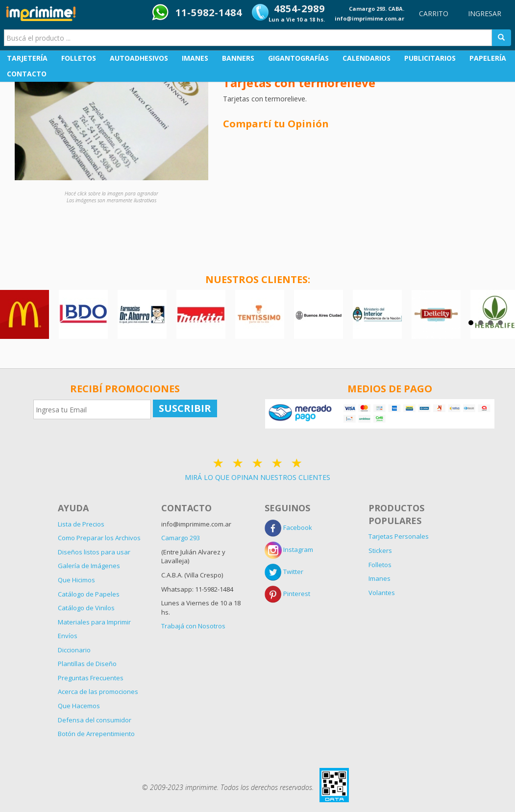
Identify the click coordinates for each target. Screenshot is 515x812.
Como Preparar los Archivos (99, 538)
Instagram (289, 549)
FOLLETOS (79, 58)
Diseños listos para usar (94, 552)
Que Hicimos (76, 580)
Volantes (382, 593)
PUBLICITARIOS (430, 58)
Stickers (380, 550)
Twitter (284, 572)
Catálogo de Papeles (89, 594)
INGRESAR (485, 13)
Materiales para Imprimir (94, 622)
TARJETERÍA (27, 58)
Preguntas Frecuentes (91, 678)
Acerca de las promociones (98, 692)
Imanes (380, 578)
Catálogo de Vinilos (86, 608)
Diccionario (74, 650)
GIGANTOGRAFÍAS (298, 58)
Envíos (68, 636)
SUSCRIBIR (185, 408)
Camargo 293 (181, 538)
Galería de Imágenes (89, 566)
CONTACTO (27, 74)
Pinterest (287, 594)
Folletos (380, 565)
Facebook (288, 527)
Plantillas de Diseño (87, 664)
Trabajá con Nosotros (193, 626)
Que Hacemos (79, 706)
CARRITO (434, 13)
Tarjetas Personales (399, 536)
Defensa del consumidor (95, 720)
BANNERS (238, 58)
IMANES (195, 58)
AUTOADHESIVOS (139, 58)
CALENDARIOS (367, 58)
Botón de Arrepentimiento (96, 734)
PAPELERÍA (488, 58)
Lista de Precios (81, 524)
